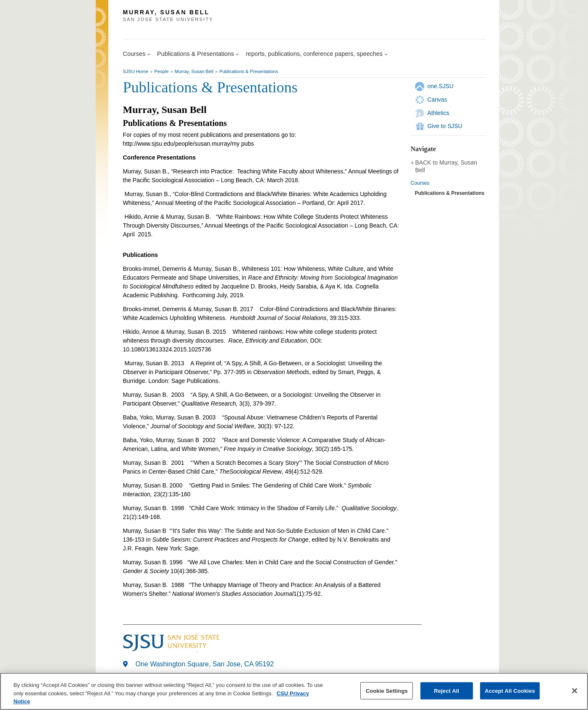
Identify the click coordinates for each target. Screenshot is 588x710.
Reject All (446, 690)
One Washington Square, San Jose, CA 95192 (205, 664)
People (161, 71)
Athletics (438, 113)
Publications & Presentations (249, 71)
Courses (420, 183)
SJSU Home (136, 71)
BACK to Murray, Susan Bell (446, 166)
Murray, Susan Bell (194, 71)
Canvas (437, 100)
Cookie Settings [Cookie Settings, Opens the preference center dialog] (387, 690)
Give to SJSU (445, 126)
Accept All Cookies (510, 690)
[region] (294, 691)
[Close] (575, 691)
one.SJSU (441, 86)
